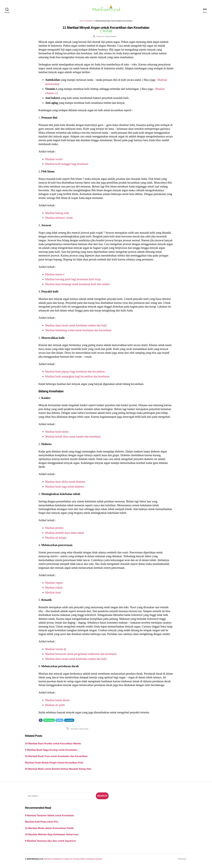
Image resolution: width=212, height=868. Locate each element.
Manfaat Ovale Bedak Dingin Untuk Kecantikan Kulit (54, 764)
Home (82, 22)
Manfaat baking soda (57, 214)
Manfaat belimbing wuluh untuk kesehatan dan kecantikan (78, 332)
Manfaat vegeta (54, 584)
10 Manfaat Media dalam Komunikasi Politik (49, 830)
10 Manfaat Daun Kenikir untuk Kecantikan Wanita (53, 745)
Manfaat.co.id (37, 861)
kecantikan (74, 730)
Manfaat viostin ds (56, 651)
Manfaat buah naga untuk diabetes (65, 488)
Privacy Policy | (80, 861)
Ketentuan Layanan (94, 861)
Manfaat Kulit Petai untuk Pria (42, 823)
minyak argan (84, 730)
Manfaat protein (54, 530)
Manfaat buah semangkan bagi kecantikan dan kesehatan (77, 378)
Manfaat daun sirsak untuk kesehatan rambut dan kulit (76, 327)
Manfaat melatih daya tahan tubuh (65, 534)
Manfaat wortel (54, 161)
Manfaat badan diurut (57, 702)
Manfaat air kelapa (56, 539)
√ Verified (106, 33)
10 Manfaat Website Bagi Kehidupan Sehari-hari (52, 836)
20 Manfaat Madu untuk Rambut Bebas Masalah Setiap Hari (58, 771)
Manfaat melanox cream (59, 219)
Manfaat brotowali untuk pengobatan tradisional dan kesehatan (81, 656)
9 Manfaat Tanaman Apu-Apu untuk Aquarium (50, 842)
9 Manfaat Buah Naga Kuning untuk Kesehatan (51, 752)
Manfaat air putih (55, 707)
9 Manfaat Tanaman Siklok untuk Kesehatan (49, 817)
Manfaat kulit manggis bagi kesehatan (67, 166)
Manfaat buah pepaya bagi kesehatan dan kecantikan (75, 373)
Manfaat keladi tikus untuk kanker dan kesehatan (73, 438)
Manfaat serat (53, 594)
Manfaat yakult (54, 589)
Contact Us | (68, 861)
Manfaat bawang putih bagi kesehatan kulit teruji (73, 281)
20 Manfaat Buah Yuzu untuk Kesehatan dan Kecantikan (56, 758)
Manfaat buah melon (57, 433)
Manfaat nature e (55, 276)
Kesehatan (89, 22)
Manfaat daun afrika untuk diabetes (65, 483)
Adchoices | (48, 861)
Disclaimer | (58, 861)
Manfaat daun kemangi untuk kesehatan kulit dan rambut (77, 286)
